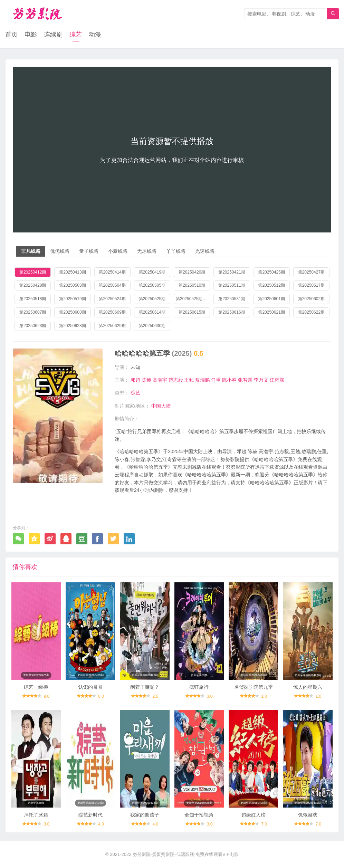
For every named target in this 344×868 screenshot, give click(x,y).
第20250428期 (33, 285)
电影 (31, 35)
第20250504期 (112, 285)
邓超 (135, 380)
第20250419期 (152, 272)
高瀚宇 (160, 380)
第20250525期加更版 (193, 299)
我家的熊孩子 (145, 815)
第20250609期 (112, 312)
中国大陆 (161, 406)
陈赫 (146, 380)
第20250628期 (72, 326)
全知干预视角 (199, 815)
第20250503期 (72, 285)
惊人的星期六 (308, 687)
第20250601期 (271, 299)
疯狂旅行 (199, 687)
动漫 (95, 35)
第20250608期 (72, 312)
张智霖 (245, 380)
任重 (216, 380)
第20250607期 (33, 312)
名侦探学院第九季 (254, 687)
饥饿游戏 (308, 815)
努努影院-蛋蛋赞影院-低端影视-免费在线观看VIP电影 (186, 854)
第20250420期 (192, 272)
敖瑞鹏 (202, 380)
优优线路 (60, 251)
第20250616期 (232, 312)
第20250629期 (112, 326)
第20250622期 (311, 312)
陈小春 (229, 380)
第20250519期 (72, 299)
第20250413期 (72, 272)
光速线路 (205, 251)
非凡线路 (31, 251)
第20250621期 (271, 312)
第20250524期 (112, 299)
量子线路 (89, 251)
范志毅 (176, 380)
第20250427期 (311, 272)
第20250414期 (112, 272)
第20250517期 (311, 285)
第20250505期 (152, 285)
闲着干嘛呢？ (145, 687)
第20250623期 (33, 326)
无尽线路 (147, 251)
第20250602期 (311, 299)
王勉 (189, 380)
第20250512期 (271, 285)
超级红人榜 (254, 815)
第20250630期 (152, 326)
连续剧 (53, 35)
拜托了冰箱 (36, 815)
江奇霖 (277, 380)
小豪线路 (118, 251)
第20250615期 (192, 312)
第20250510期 (192, 285)
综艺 (76, 35)
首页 (11, 35)
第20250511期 (232, 285)
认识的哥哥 (90, 687)
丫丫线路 (176, 251)
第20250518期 (33, 299)
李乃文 (261, 380)
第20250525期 (152, 299)
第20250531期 (232, 299)
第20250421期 (232, 272)
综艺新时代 (90, 815)
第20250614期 (152, 312)
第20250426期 (271, 272)
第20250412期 (33, 272)
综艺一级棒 (36, 687)
